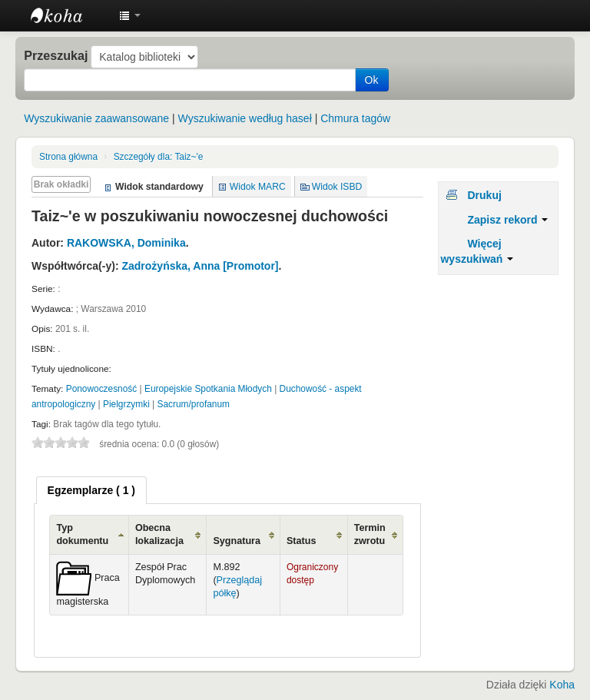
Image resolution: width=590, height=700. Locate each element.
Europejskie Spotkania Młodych (208, 389)
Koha (562, 685)
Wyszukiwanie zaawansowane (96, 118)
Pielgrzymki (126, 404)
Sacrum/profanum (194, 404)
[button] (130, 15)
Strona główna (68, 157)
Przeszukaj (56, 55)
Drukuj (484, 195)
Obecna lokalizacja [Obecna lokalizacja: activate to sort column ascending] (159, 534)
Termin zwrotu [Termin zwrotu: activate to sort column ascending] (370, 534)
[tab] (91, 490)
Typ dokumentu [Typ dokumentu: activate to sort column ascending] (82, 534)
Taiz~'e (159, 157)
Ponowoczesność (102, 389)
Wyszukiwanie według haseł (245, 118)
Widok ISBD (337, 187)
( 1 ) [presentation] (91, 490)
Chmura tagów (355, 118)
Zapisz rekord (507, 220)
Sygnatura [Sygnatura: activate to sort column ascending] (237, 541)
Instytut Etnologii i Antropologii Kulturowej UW (69, 15)
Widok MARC (258, 187)
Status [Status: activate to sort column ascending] (302, 541)
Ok (372, 80)
